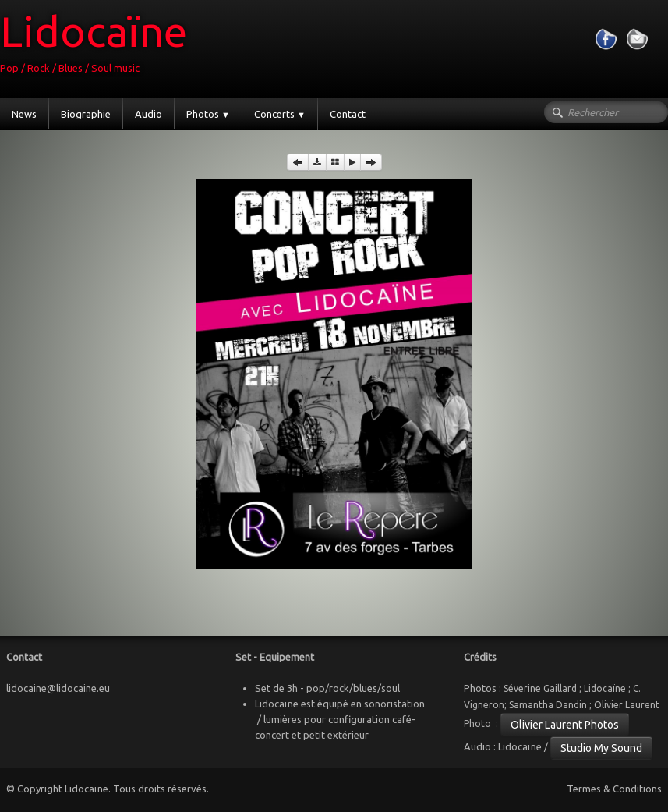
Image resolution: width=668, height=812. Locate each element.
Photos (208, 114)
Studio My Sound (601, 748)
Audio (148, 114)
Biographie (86, 114)
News (24, 114)
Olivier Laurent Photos (565, 725)
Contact (348, 114)
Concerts (280, 114)
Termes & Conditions (614, 789)
